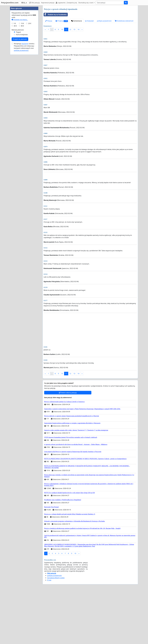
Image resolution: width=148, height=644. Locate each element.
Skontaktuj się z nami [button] (86, 3)
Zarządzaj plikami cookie (56, 631)
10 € (22, 80)
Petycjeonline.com (10, 3)
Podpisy (62, 21)
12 (70, 29)
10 (62, 29)
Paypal (18, 89)
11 (66, 29)
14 (78, 29)
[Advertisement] (90, 47)
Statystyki (89, 21)
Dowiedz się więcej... (20, 76)
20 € (30, 80)
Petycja (49, 21)
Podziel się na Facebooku (55, 15)
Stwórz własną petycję (68, 446)
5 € (15, 80)
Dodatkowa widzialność (124, 21)
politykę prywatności (21, 107)
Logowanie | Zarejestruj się (66, 3)
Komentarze (77, 21)
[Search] (110, 3)
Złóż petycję (34, 3)
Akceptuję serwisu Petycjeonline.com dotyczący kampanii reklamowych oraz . (24, 104)
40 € (15, 83)
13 (74, 29)
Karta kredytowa (22, 91)
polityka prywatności (104, 21)
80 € (22, 83)
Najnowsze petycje (48, 3)
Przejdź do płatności (20, 96)
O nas (49, 633)
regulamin (25, 100)
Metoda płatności (18, 86)
